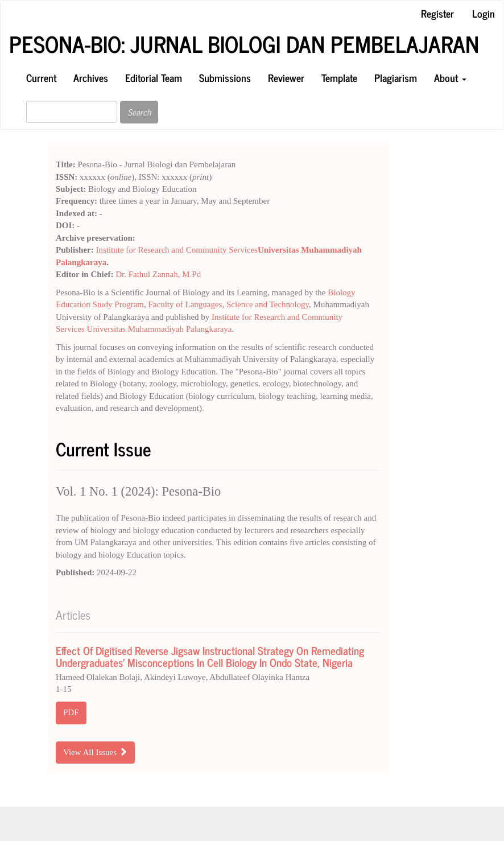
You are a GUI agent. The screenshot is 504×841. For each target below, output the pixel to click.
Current (41, 77)
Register (437, 13)
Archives (91, 77)
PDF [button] (71, 712)
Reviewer (286, 77)
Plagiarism (396, 77)
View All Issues (95, 752)
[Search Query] (72, 112)
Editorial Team (154, 77)
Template (339, 77)
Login (484, 13)
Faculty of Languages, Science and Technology (228, 304)
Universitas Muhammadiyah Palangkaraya (160, 329)
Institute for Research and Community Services (177, 250)
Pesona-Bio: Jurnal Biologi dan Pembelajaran (244, 44)
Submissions (225, 77)
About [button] (450, 77)
